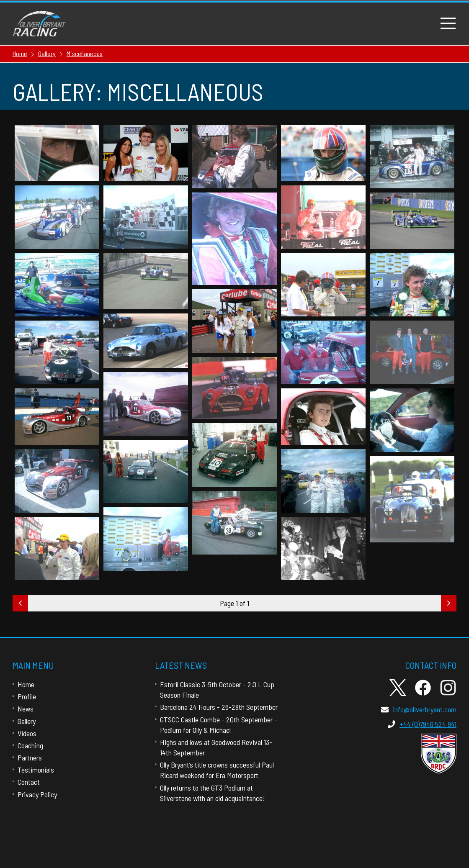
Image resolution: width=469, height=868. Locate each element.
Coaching (30, 745)
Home (26, 684)
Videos (27, 733)
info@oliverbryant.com (419, 709)
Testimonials (36, 770)
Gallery (27, 721)
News (26, 709)
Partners (30, 758)
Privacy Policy (37, 794)
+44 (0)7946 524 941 (422, 724)
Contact (29, 782)
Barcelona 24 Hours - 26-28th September (219, 707)
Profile (27, 696)
